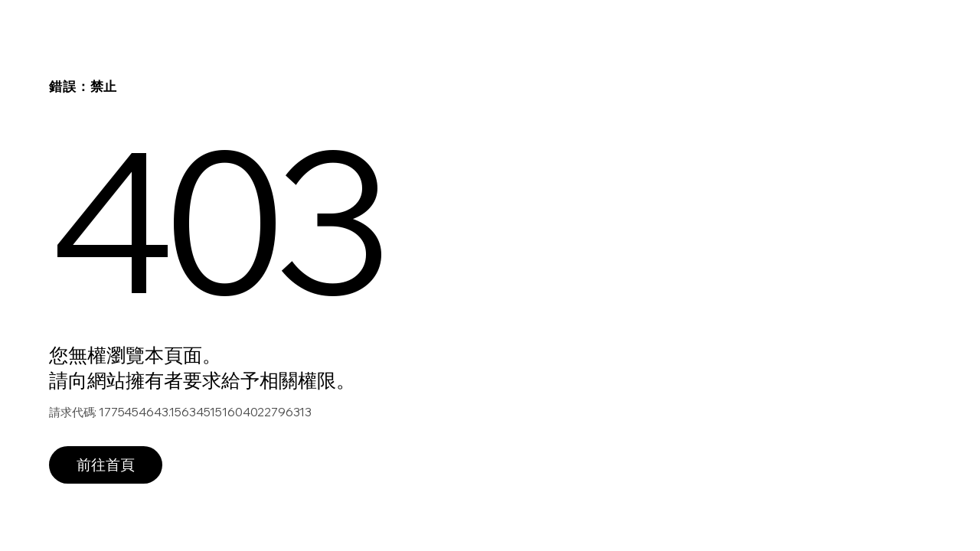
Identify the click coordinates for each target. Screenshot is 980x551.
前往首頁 (106, 465)
